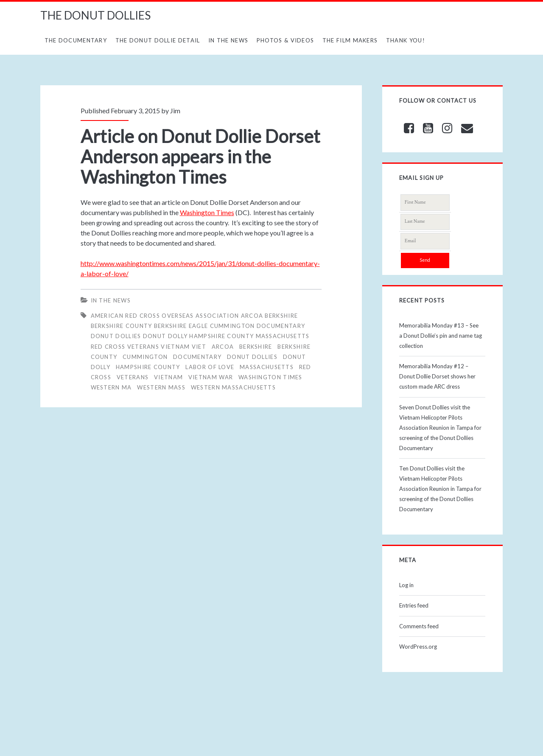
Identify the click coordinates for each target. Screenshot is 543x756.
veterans (133, 377)
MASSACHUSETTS (267, 367)
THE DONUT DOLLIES (95, 15)
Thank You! (406, 40)
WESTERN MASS (161, 387)
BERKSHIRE (256, 347)
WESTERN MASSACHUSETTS (233, 387)
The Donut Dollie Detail (158, 40)
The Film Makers (350, 40)
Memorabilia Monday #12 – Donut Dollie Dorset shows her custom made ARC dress (437, 376)
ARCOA (223, 347)
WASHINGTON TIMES (270, 377)
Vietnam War (211, 377)
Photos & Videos (285, 40)
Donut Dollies (252, 357)
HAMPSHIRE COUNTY (148, 367)
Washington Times (207, 212)
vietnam (168, 377)
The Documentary (76, 40)
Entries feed (414, 605)
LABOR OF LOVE (210, 367)
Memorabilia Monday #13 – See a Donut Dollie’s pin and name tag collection (441, 336)
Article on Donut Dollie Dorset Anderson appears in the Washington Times (200, 157)
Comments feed (419, 626)
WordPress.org (418, 647)
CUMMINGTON (145, 357)
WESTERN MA (111, 387)
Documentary (197, 357)
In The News (228, 40)
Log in (406, 585)
